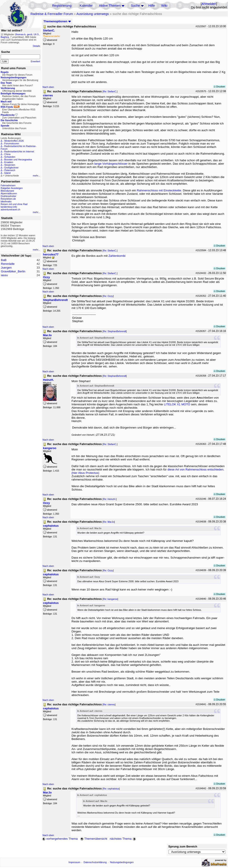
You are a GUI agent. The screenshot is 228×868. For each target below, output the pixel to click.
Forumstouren (12, 143)
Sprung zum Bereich (183, 846)
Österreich (10, 170)
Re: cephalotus (111, 789)
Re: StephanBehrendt (115, 331)
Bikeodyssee (7, 191)
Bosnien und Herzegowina (18, 160)
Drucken (219, 87)
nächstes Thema (123, 839)
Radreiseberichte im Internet (19, 151)
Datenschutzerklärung (95, 862)
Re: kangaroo (110, 599)
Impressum (74, 862)
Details (36, 46)
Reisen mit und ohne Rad (14, 204)
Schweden (10, 157)
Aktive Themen (110, 6)
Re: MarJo (109, 522)
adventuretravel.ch (10, 209)
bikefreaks (6, 201)
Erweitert (35, 61)
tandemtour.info (9, 207)
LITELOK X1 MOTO (177, 404)
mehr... (36, 176)
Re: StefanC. (110, 91)
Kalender (86, 6)
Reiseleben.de (8, 199)
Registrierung (62, 6)
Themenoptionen (57, 21)
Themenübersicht (94, 839)
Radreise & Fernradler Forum (52, 14)
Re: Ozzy (108, 296)
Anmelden (209, 4)
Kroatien (9, 162)
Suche (135, 6)
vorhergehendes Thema (60, 839)
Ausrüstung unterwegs (93, 14)
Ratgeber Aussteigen (12, 188)
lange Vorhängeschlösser (111, 164)
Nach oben (48, 87)
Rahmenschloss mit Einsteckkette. (159, 190)
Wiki (164, 6)
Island (7, 173)
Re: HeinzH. (110, 499)
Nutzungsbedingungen (122, 862)
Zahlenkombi (117, 256)
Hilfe (152, 6)
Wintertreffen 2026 (14, 141)
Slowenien (10, 165)
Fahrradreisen (8, 185)
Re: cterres (109, 704)
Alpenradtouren (9, 193)
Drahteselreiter (8, 196)
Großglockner (11, 168)
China (7, 154)
